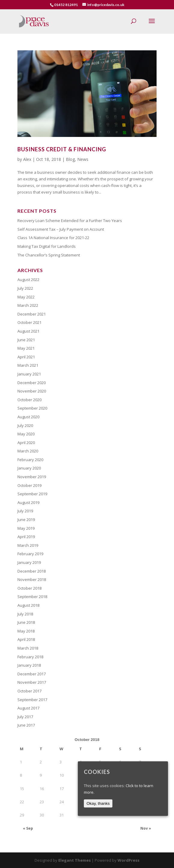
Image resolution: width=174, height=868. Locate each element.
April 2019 (26, 537)
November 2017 (32, 682)
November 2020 (32, 391)
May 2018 (26, 631)
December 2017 (32, 674)
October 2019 (29, 485)
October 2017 (29, 691)
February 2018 (30, 657)
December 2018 (32, 571)
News (83, 159)
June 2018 (26, 622)
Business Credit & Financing (62, 149)
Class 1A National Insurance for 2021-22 (53, 238)
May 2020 (26, 434)
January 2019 (29, 562)
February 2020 (30, 460)
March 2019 (28, 545)
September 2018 (32, 597)
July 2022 (25, 288)
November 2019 (32, 477)
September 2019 (32, 494)
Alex (27, 159)
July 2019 (25, 511)
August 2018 (28, 605)
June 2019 (26, 520)
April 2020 (26, 443)
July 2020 (25, 425)
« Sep (28, 828)
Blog (70, 159)
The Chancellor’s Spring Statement (49, 255)
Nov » (146, 828)
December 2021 (32, 314)
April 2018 (26, 639)
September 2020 (32, 408)
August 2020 (28, 417)
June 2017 (26, 725)
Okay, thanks (98, 803)
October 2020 (29, 400)
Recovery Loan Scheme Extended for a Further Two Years (70, 221)
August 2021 (28, 331)
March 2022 (28, 305)
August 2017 (28, 708)
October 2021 (29, 322)
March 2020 (28, 451)
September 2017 (32, 700)
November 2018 (32, 579)
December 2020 (32, 383)
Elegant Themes (75, 860)
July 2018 (25, 614)
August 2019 (28, 502)
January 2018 (29, 665)
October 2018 (29, 588)
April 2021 (26, 357)
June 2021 (26, 340)
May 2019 (26, 528)
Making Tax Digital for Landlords (47, 246)
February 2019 (30, 554)
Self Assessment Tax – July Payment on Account (61, 229)
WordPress (128, 860)
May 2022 (26, 297)
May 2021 (26, 348)
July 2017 (25, 717)
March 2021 (28, 365)
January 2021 (29, 374)
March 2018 (28, 648)
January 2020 (29, 468)
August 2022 (28, 280)
